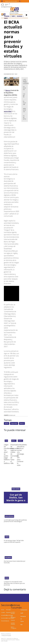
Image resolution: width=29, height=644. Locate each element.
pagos (6, 441)
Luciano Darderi (13, 613)
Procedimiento (8, 557)
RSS (21, 625)
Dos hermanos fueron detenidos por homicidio (15, 562)
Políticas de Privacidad (6, 636)
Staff (22, 613)
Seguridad (14, 423)
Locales (3, 612)
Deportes (8, 612)
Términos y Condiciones (6, 634)
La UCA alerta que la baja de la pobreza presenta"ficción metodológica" (15, 521)
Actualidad (4, 615)
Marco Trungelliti (13, 628)
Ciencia (13, 620)
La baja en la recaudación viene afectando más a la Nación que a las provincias (14, 583)
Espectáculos (9, 615)
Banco (8, 90)
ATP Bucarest (13, 617)
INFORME (7, 578)
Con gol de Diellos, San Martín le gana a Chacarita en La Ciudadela (16, 500)
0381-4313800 (4, 641)
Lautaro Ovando (13, 624)
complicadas (14, 441)
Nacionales (4, 618)
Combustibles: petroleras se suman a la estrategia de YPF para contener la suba (22, 455)
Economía (4, 621)
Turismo (7, 537)
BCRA (7, 423)
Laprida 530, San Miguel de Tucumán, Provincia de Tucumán (10, 639)
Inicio (3, 610)
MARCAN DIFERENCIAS (9, 516)
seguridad (8, 111)
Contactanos (24, 610)
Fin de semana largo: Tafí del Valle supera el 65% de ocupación (14, 541)
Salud (8, 621)
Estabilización (21, 441)
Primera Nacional (16, 489)
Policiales (8, 610)
